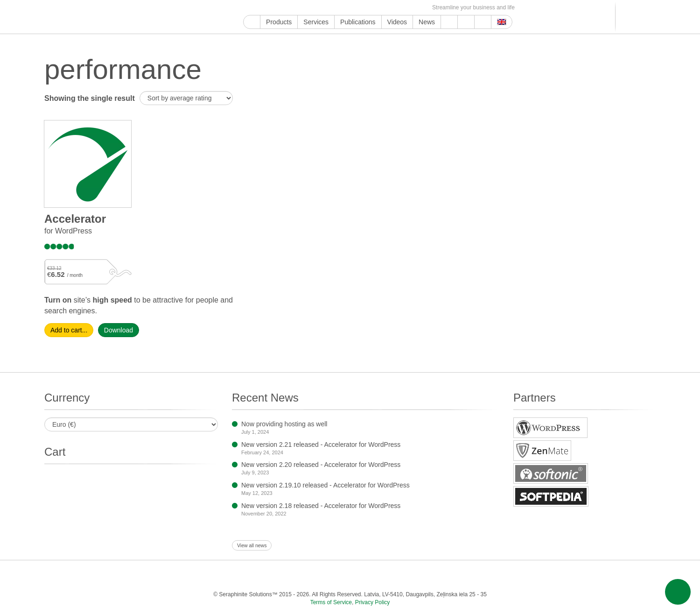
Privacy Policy (373, 602)
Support (449, 22)
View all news (252, 545)
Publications (358, 22)
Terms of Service (331, 602)
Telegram (367, 8)
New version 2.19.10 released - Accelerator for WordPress (325, 485)
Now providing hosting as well (284, 424)
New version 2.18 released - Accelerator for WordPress (321, 506)
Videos (397, 22)
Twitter (281, 8)
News (427, 22)
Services (316, 22)
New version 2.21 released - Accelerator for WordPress (321, 445)
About (466, 22)
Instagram (291, 8)
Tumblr (334, 8)
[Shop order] (186, 98)
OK (399, 8)
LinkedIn (313, 8)
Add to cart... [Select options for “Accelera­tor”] (69, 330)
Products (279, 22)
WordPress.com (345, 8)
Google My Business (248, 8)
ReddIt (302, 8)
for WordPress (68, 231)
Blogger (356, 8)
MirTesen (388, 8)
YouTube (259, 8)
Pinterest (324, 8)
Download (119, 330)
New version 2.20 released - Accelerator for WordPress (321, 465)
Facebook (270, 8)
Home (252, 22)
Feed (409, 8)
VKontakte (377, 8)
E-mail (420, 8)
